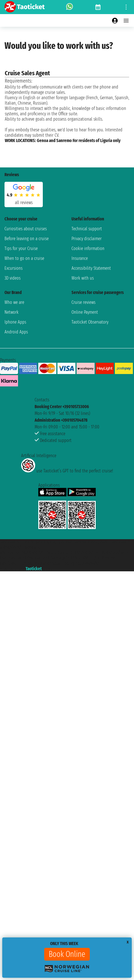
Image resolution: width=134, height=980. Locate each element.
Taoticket (34, 569)
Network (12, 312)
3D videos (13, 278)
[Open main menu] (126, 21)
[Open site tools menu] (126, 7)
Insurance (80, 258)
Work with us (83, 278)
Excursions (14, 268)
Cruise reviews (83, 302)
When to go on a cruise (24, 258)
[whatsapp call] (70, 7)
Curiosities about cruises (26, 229)
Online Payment (85, 312)
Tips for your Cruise (21, 248)
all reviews (24, 203)
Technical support (87, 229)
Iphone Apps (15, 322)
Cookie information (88, 248)
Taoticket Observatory (90, 322)
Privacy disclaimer (87, 239)
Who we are (14, 302)
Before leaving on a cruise (27, 239)
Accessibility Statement (91, 268)
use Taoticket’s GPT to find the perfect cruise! (67, 471)
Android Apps (16, 332)
